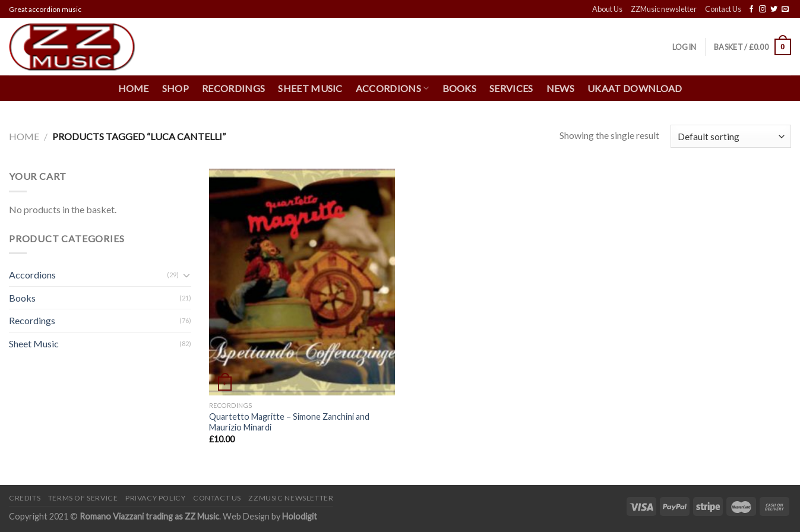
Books (460, 88)
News (560, 88)
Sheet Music (310, 88)
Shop (176, 88)
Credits (25, 498)
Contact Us (723, 9)
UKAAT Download (635, 88)
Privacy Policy (156, 498)
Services (511, 88)
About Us (607, 9)
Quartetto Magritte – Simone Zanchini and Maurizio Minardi (289, 422)
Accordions (393, 88)
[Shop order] (731, 136)
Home (134, 88)
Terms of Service (83, 498)
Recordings (233, 88)
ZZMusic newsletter (664, 9)
